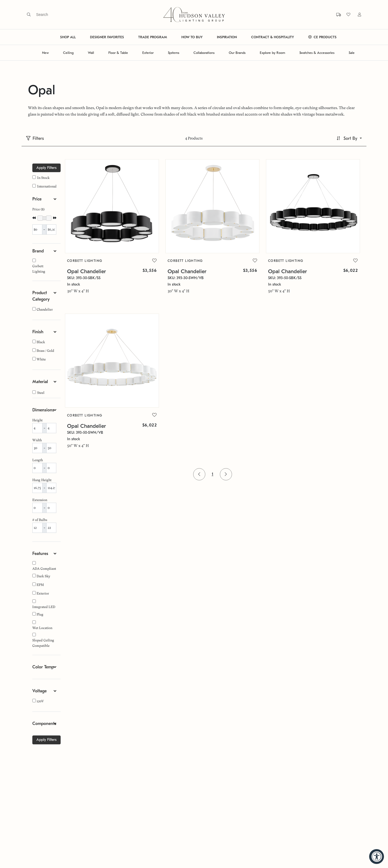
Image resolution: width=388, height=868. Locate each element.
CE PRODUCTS (322, 37)
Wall (91, 53)
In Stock (43, 178)
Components (44, 724)
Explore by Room (272, 53)
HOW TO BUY (192, 37)
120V (40, 701)
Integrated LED (44, 607)
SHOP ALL (68, 37)
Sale (352, 53)
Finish (38, 332)
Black (41, 342)
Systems (174, 53)
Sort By (350, 138)
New (45, 53)
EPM (40, 585)
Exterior (148, 53)
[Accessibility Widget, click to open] (377, 857)
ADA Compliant (44, 569)
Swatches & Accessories (317, 53)
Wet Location (42, 628)
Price (37, 199)
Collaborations (204, 53)
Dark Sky (43, 576)
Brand (38, 251)
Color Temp (43, 667)
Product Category (41, 296)
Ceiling (68, 53)
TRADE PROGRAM (153, 37)
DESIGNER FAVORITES (107, 37)
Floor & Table (118, 53)
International (47, 186)
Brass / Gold (45, 351)
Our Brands (237, 53)
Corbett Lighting (39, 269)
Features (40, 554)
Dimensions (43, 410)
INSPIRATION (227, 37)
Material (40, 382)
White (41, 359)
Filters (38, 138)
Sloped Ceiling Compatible (43, 643)
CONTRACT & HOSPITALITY (273, 37)
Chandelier (45, 310)
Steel (41, 393)
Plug (40, 614)
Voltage (39, 691)
